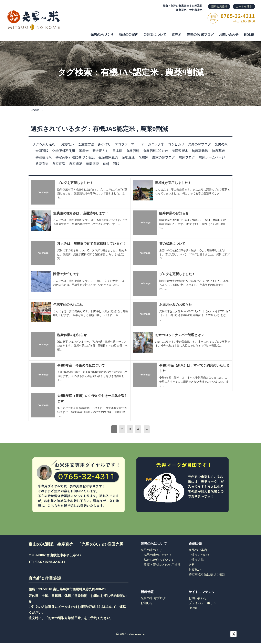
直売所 (177, 35)
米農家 (144, 157)
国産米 (84, 151)
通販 (116, 164)
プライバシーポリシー (204, 603)
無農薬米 (218, 151)
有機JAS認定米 (130, 72)
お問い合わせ (229, 35)
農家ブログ (187, 157)
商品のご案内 (128, 35)
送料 (106, 164)
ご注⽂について (155, 35)
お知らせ (147, 603)
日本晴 (117, 151)
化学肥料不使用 (64, 151)
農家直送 (59, 164)
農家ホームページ (212, 157)
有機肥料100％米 (155, 151)
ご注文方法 (86, 144)
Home (193, 608)
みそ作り (104, 144)
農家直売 (42, 164)
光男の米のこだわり (158, 555)
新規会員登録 (219, 6)
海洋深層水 (180, 151)
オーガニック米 (153, 144)
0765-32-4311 (55, 562)
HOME (249, 35)
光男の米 (221, 144)
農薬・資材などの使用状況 (162, 565)
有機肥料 (133, 151)
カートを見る (244, 6)
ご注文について (199, 555)
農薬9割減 (184, 72)
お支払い (67, 144)
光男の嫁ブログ (199, 144)
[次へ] (147, 429)
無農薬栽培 (200, 151)
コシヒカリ (176, 144)
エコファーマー (126, 144)
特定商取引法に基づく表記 (75, 157)
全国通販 (42, 151)
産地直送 (128, 157)
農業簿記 (92, 164)
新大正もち (101, 151)
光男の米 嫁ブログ (200, 35)
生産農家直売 (108, 157)
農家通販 (76, 164)
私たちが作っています (159, 560)
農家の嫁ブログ (164, 157)
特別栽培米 (44, 157)
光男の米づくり (102, 35)
